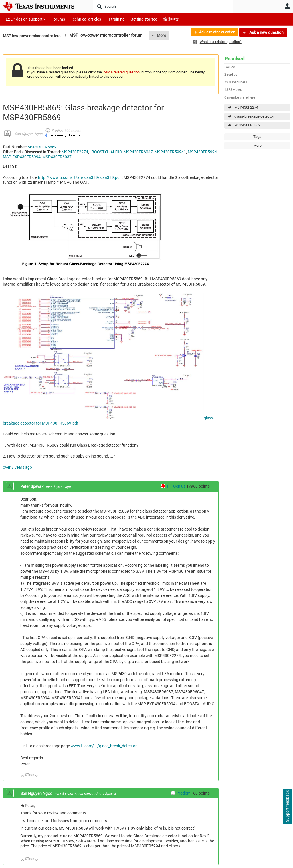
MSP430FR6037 (57, 157)
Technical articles (80, 19)
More (167, 36)
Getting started (134, 19)
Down (36, 776)
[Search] (163, 6)
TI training (108, 19)
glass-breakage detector (254, 116)
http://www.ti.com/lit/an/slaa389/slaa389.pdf (80, 177)
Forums (54, 19)
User (287, 6)
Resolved (235, 59)
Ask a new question (266, 32)
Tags (257, 137)
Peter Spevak (32, 486)
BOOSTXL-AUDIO (107, 152)
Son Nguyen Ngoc (29, 134)
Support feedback (287, 806)
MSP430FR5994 (202, 152)
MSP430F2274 (246, 107)
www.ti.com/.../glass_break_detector (104, 746)
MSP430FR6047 (138, 152)
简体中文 (159, 19)
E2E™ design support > (24, 19)
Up (23, 776)
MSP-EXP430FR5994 (22, 157)
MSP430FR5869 (247, 125)
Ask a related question (215, 32)
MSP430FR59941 (170, 152)
